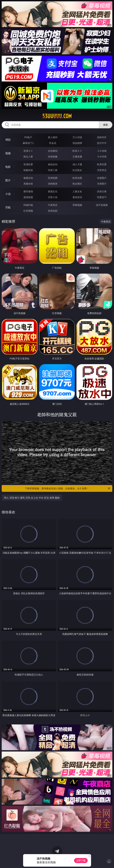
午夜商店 (53, 205)
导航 (8, 207)
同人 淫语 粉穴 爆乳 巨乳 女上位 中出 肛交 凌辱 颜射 (32, 498)
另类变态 (102, 170)
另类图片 (102, 184)
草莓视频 (77, 205)
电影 (8, 167)
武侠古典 (102, 191)
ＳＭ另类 (102, 157)
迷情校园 (28, 197)
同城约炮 (28, 205)
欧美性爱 (102, 164)
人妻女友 (77, 191)
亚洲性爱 (28, 164)
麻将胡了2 (28, 143)
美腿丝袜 (28, 184)
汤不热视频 (102, 205)
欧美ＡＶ (77, 151)
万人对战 (77, 137)
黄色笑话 (77, 197)
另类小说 (53, 197)
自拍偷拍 (53, 151)
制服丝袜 (28, 170)
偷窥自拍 (28, 178)
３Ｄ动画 (102, 151)
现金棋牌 (77, 143)
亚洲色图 (53, 178)
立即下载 (81, 860)
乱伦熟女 (77, 170)
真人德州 (53, 137)
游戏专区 (102, 137)
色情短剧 (53, 211)
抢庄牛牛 (102, 143)
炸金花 (53, 143)
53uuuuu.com (57, 116)
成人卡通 (77, 164)
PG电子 (28, 137)
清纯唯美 (53, 184)
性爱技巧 (102, 197)
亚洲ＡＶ (28, 151)
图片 (8, 180)
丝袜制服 (53, 157)
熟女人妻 (28, 157)
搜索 (106, 125)
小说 (8, 194)
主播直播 (77, 157)
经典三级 (53, 170)
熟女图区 (77, 184)
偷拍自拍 (53, 164)
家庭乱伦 (53, 191)
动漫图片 (102, 178)
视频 (8, 153)
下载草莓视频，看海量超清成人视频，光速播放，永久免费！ (68, 488)
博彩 (8, 140)
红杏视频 (28, 211)
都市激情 (28, 191)
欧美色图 (77, 178)
